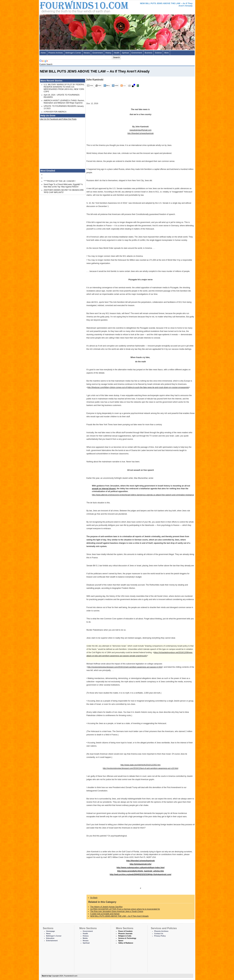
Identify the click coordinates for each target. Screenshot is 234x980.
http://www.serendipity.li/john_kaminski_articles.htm (140, 871)
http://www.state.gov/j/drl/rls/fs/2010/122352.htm (141, 765)
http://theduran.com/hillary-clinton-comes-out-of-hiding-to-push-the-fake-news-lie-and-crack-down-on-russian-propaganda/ (138, 387)
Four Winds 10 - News (71, 6)
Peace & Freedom (125, 931)
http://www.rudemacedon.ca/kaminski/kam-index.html (141, 868)
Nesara (87, 53)
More (166, 53)
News (48, 934)
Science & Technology (127, 938)
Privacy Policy (160, 936)
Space (121, 941)
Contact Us (159, 934)
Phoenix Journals (125, 934)
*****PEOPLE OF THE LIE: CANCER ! (60, 181)
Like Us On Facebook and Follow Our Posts (58, 119)
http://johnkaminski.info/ (141, 864)
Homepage (51, 931)
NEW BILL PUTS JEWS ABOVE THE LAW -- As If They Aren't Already (119, 916)
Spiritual (125, 53)
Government (97, 53)
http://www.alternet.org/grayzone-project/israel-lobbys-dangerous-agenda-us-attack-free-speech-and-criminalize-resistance (143, 495)
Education (50, 938)
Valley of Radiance (126, 943)
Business (149, 53)
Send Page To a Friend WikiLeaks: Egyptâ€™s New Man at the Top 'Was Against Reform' (63, 186)
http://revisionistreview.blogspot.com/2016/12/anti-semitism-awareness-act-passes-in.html (125, 667)
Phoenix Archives (56, 53)
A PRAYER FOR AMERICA (55, 112)
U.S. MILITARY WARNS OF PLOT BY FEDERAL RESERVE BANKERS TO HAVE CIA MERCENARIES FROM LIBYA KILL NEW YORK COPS (64, 88)
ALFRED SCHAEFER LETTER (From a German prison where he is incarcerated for (125, 909)
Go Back (94, 898)
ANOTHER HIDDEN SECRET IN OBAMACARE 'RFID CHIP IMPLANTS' (64, 191)
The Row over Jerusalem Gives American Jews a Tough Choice (117, 911)
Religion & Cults (125, 936)
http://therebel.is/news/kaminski (141, 133)
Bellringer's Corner (73, 53)
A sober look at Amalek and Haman (105, 914)
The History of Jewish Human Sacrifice (106, 907)
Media (85, 938)
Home (43, 53)
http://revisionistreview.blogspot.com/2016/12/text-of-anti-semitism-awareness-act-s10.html (141, 768)
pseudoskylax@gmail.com (141, 130)
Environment (137, 53)
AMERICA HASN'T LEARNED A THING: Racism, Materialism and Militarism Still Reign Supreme (64, 102)
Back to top (46, 976)
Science (158, 53)
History (108, 53)
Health (117, 53)
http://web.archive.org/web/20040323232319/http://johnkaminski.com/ (141, 874)
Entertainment (52, 941)
